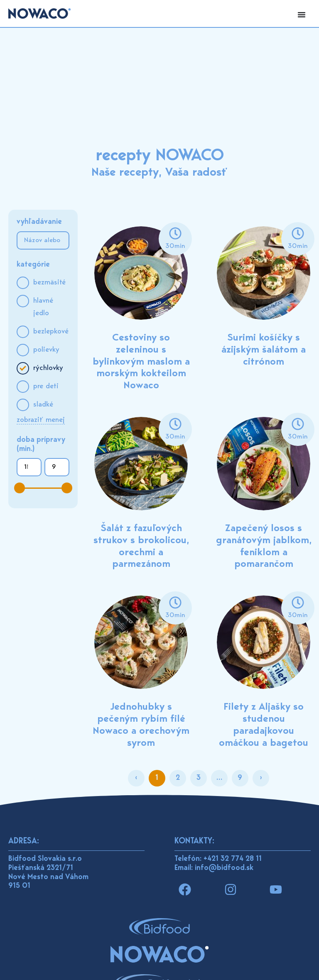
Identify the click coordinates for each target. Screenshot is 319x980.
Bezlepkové (51, 332)
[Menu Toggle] (302, 15)
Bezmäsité (49, 283)
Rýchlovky (48, 368)
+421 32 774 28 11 (233, 859)
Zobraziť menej (41, 420)
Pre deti (46, 387)
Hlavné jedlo (43, 307)
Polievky (46, 350)
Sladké (43, 405)
